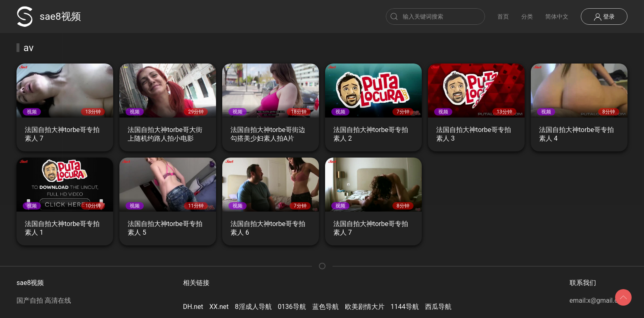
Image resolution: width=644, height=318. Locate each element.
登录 (604, 17)
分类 (527, 16)
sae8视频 (49, 16)
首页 (503, 16)
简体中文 (557, 16)
